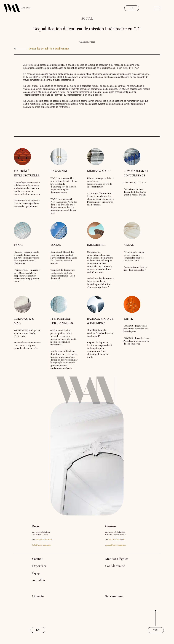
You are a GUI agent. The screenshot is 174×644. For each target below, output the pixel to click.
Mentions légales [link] (117, 559)
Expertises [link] (39, 566)
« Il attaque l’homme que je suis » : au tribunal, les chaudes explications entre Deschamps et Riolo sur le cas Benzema (100, 199)
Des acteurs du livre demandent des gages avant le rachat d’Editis (135, 192)
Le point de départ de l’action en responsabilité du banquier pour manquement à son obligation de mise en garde (100, 350)
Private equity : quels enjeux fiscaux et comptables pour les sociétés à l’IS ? (134, 256)
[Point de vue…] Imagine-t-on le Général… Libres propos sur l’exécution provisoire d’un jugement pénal (27, 276)
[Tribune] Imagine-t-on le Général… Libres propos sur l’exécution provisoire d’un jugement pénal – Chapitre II (26, 258)
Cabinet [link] (37, 559)
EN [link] (132, 8)
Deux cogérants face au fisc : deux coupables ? (135, 268)
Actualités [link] (39, 580)
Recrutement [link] (114, 596)
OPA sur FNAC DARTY (135, 183)
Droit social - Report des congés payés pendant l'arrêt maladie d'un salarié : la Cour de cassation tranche (64, 258)
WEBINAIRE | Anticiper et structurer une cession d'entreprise (27, 333)
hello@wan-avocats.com (42, 545)
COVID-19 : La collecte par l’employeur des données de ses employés (137, 341)
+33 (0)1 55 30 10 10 (44, 539)
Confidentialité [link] (115, 566)
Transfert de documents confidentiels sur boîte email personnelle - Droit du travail (63, 274)
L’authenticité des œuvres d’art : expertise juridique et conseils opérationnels (27, 204)
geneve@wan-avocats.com (116, 545)
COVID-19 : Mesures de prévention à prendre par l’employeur (136, 329)
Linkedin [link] (38, 596)
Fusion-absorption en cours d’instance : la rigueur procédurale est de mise (27, 345)
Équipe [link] (37, 573)
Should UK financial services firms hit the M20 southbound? (100, 333)
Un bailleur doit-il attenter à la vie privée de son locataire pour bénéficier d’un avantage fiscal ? (101, 283)
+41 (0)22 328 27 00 (116, 539)
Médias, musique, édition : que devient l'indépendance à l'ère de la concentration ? (100, 183)
